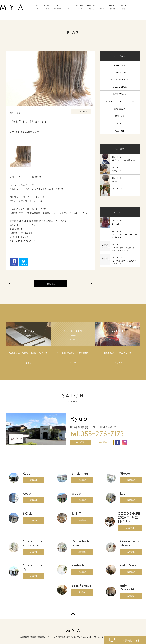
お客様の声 (120, 109)
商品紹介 (120, 130)
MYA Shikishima (120, 79)
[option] (73, 429)
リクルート (120, 123)
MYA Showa (120, 87)
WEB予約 (81, 442)
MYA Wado (120, 94)
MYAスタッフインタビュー (120, 101)
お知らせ (120, 116)
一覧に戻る (50, 284)
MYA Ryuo (120, 72)
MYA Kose (120, 65)
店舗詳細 (103, 442)
